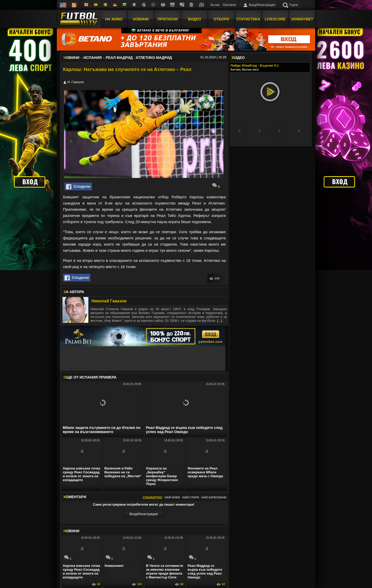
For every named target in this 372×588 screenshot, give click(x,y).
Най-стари (191, 497)
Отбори (221, 19)
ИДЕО (238, 58)
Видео (195, 19)
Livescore (275, 19)
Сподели (78, 187)
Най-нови (172, 497)
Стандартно (152, 497)
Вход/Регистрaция (144, 514)
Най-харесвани (214, 497)
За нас (215, 5)
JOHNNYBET (302, 19)
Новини (141, 19)
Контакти (230, 5)
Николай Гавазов (109, 301)
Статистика (248, 19)
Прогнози (168, 19)
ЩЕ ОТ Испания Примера (90, 377)
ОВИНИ (71, 531)
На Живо (114, 19)
